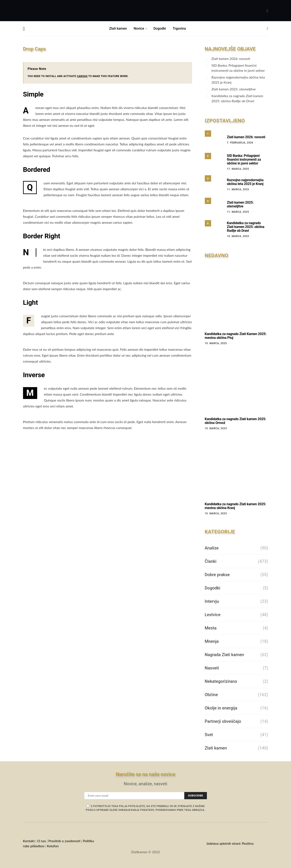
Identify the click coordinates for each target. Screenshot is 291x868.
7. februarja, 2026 (240, 143)
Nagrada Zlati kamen (224, 655)
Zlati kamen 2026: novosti (231, 59)
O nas (42, 841)
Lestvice (213, 615)
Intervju (212, 601)
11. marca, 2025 (238, 189)
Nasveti (212, 668)
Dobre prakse (217, 575)
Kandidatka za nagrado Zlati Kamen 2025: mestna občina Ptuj (236, 336)
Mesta (211, 628)
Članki (211, 561)
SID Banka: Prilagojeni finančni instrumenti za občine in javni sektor (238, 68)
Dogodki (160, 28)
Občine (211, 695)
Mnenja (212, 641)
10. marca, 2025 (238, 236)
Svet (209, 735)
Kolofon (53, 846)
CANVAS (82, 76)
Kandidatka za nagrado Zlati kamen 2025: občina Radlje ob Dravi (237, 98)
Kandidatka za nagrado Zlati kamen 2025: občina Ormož (236, 421)
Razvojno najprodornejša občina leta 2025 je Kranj (238, 80)
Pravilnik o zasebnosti (64, 841)
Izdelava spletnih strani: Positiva (230, 843)
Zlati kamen (118, 28)
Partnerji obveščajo (223, 721)
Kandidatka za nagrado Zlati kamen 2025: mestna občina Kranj (236, 506)
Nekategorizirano (221, 681)
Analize (212, 548)
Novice (139, 28)
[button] (268, 29)
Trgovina (179, 28)
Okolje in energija (221, 708)
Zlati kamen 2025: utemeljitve (234, 89)
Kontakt (29, 841)
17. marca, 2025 (238, 169)
